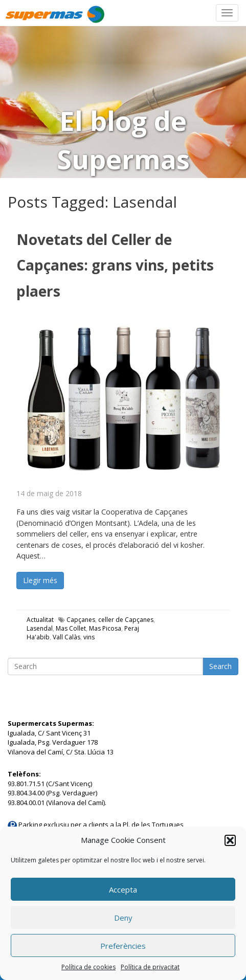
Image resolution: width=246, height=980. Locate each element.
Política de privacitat (150, 967)
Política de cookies (88, 967)
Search (220, 666)
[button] (230, 840)
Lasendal (40, 628)
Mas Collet (71, 628)
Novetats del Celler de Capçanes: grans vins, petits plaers (115, 265)
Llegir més (40, 580)
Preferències (123, 946)
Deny (123, 918)
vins (89, 637)
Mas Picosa (105, 628)
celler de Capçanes (126, 620)
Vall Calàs (66, 637)
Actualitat (40, 620)
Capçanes (81, 620)
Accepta (123, 889)
